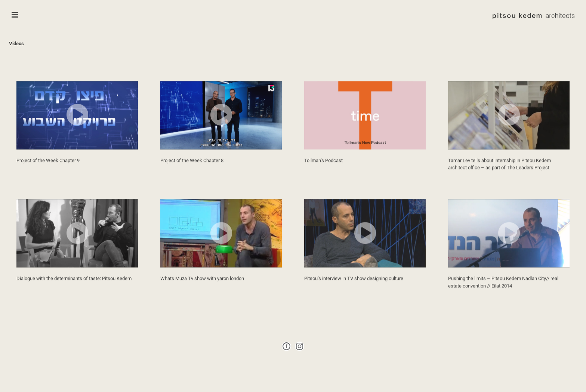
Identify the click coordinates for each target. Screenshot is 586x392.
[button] (77, 124)
